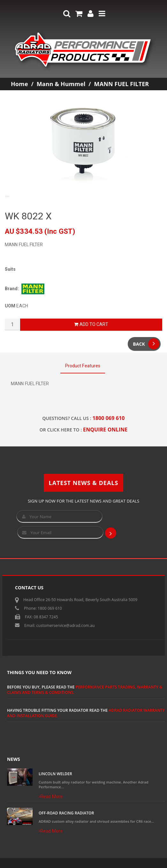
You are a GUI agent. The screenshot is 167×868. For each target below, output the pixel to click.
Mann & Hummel (61, 84)
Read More (51, 797)
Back (146, 344)
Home (19, 84)
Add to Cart (91, 324)
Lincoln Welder (55, 774)
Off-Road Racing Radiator (66, 813)
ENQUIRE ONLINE (105, 430)
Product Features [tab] (83, 366)
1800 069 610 (109, 418)
